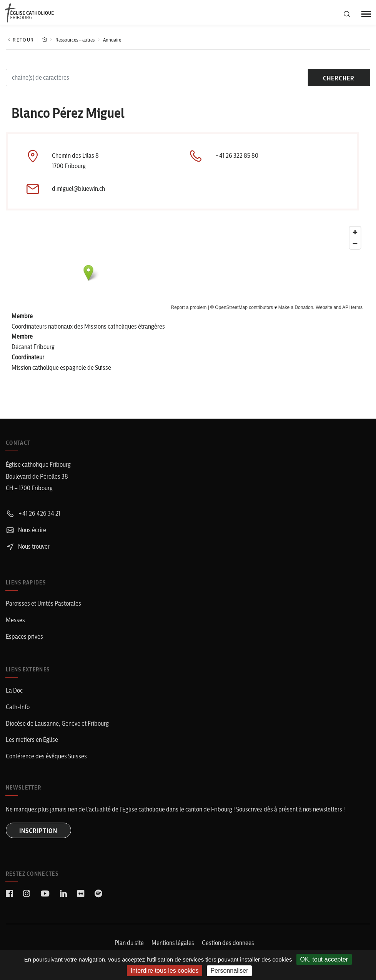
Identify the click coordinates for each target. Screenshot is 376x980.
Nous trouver (28, 546)
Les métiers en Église (32, 740)
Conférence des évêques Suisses (46, 756)
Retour (20, 40)
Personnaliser (230, 971)
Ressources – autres (75, 40)
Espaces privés (24, 636)
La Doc (14, 691)
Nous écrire (26, 530)
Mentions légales (173, 943)
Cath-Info (18, 707)
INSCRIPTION (39, 831)
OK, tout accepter (324, 959)
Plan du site (129, 943)
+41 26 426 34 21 (33, 514)
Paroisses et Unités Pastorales (43, 604)
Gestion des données (228, 943)
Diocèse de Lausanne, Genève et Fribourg (57, 723)
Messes (15, 620)
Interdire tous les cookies (165, 971)
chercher (337, 78)
